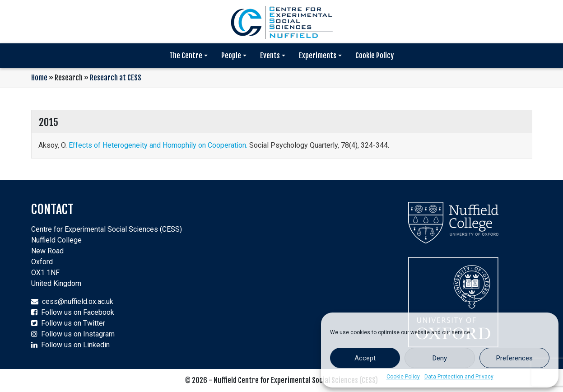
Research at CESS (116, 78)
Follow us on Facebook (78, 312)
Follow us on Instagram (78, 334)
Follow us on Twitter (73, 323)
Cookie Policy (403, 377)
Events (270, 56)
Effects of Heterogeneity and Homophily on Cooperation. (158, 145)
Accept (365, 358)
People (231, 56)
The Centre (186, 56)
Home (39, 78)
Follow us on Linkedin (75, 345)
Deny (440, 358)
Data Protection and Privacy (459, 377)
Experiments (318, 56)
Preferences (514, 358)
